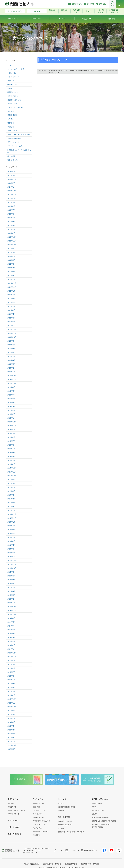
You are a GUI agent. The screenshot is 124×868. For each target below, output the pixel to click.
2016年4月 (11, 545)
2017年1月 (11, 510)
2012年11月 (12, 703)
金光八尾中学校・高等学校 (90, 864)
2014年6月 (11, 630)
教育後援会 (77, 11)
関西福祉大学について (100, 799)
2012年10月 (12, 707)
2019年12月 (12, 376)
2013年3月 (11, 688)
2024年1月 (11, 187)
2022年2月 (11, 276)
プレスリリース (13, 77)
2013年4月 (11, 684)
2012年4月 (11, 730)
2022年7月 (11, 256)
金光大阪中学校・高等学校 (52, 864)
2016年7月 (11, 534)
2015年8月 (11, 576)
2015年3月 (11, 595)
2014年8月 (11, 622)
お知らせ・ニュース (39, 803)
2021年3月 (11, 318)
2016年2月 (11, 553)
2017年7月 (11, 487)
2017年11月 (12, 472)
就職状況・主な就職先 (65, 825)
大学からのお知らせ (15, 108)
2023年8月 (11, 206)
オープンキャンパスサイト (16, 810)
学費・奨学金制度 (39, 817)
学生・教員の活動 (14, 138)
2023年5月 (11, 218)
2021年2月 (11, 322)
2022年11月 (12, 241)
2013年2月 (11, 691)
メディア (11, 81)
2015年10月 (12, 568)
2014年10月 (12, 614)
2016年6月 (11, 537)
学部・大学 (62, 799)
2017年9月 (11, 480)
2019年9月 (11, 387)
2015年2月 (11, 599)
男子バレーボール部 (15, 146)
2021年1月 (11, 326)
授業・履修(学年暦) (98, 810)
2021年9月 (11, 295)
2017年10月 (12, 476)
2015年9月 (11, 572)
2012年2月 (11, 738)
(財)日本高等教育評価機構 (66, 807)
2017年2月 (11, 507)
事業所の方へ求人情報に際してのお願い (71, 832)
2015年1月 (11, 603)
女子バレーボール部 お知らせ (19, 135)
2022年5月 (11, 264)
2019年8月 (11, 391)
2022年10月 (12, 245)
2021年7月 (11, 302)
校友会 (89, 11)
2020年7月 (11, 349)
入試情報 (37, 11)
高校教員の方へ (13, 160)
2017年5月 (11, 495)
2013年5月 (11, 680)
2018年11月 (12, 426)
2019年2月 (11, 414)
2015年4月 (11, 591)
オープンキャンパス (15, 11)
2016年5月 (11, 541)
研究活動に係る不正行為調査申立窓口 (104, 821)
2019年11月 (12, 379)
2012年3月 (11, 734)
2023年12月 (12, 191)
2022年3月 (11, 272)
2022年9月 (11, 249)
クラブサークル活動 (39, 824)
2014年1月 (11, 649)
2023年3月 (11, 225)
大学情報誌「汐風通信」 (41, 831)
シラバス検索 (37, 814)
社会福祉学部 (12, 131)
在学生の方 (64, 11)
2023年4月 (11, 222)
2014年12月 (12, 607)
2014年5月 (11, 634)
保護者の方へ (12, 84)
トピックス (12, 73)
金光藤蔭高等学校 (71, 864)
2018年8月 (11, 437)
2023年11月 (12, 195)
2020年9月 (11, 341)
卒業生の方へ (12, 92)
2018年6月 (11, 445)
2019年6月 (11, 399)
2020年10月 (12, 337)
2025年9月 (11, 175)
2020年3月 (11, 364)
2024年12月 (12, 179)
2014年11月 (12, 611)
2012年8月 (11, 714)
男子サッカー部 (13, 142)
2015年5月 (11, 587)
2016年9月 (11, 526)
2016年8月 (11, 530)
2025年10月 (12, 172)
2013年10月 (12, 661)
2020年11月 (12, 333)
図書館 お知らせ (14, 100)
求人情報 (61, 828)
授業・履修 (36, 807)
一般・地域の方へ (15, 827)
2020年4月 (11, 360)
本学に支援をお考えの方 (114, 11)
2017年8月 (11, 483)
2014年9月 (11, 618)
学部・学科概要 (97, 803)
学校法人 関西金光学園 (31, 864)
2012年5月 (11, 726)
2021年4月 (11, 314)
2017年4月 (11, 499)
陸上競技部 (12, 156)
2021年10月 (12, 291)
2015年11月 (12, 564)
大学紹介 (61, 803)
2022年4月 (11, 268)
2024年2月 (11, 183)
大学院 (10, 119)
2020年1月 (11, 372)
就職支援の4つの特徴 (65, 821)
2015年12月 (12, 560)
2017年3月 (11, 503)
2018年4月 (11, 453)
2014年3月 (11, 641)
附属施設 (61, 810)
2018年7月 (11, 441)
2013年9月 (11, 664)
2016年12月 (12, 514)
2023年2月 (11, 229)
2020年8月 (11, 345)
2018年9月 (11, 433)
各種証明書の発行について (41, 821)
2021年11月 (12, 287)
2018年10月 (12, 430)
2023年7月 (11, 210)
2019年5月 (11, 403)
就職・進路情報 (64, 817)
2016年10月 (12, 522)
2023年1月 (11, 233)
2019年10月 (12, 383)
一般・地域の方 (101, 11)
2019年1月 (11, 418)
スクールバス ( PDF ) (40, 810)
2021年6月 (11, 306)
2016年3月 (11, 549)
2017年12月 (12, 468)
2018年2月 (11, 460)
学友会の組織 (37, 828)
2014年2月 (11, 645)
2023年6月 (11, 214)
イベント (11, 65)
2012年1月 (11, 741)
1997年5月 (11, 749)
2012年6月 (11, 722)
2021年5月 (11, 310)
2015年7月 (11, 580)
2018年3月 (11, 457)
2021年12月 (12, 283)
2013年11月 (12, 657)
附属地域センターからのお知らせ (19, 151)
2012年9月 (11, 711)
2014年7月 (11, 626)
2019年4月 (11, 406)
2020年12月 (12, 329)
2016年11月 (12, 518)
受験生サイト (12, 807)
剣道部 (10, 88)
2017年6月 (11, 491)
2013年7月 (11, 672)
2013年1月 (11, 695)
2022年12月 (12, 237)
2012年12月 (12, 699)
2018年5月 (11, 449)
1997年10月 (12, 745)
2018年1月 (11, 464)
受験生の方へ (12, 96)
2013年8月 (11, 668)
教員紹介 (95, 814)
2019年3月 (11, 410)
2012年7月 (11, 718)
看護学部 (11, 127)
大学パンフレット (14, 814)
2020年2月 (11, 368)
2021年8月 (11, 299)
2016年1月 (11, 557)
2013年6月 (11, 676)
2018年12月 (12, 422)
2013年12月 (12, 653)
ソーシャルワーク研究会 (17, 69)
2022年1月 (11, 279)
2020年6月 (11, 353)
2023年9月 (11, 202)
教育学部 (11, 123)
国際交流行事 (12, 115)
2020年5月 (11, 356)
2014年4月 (11, 637)
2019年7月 (11, 395)
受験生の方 (52, 11)
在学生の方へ (12, 104)
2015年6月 (11, 584)
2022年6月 (11, 260)
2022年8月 (11, 252)
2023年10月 (12, 199)
